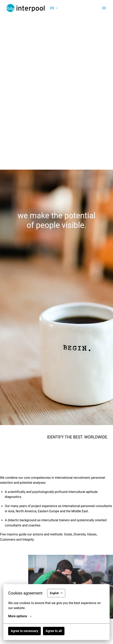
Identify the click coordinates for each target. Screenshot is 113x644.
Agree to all (54, 631)
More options (20, 616)
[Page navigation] (104, 8)
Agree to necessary (24, 631)
